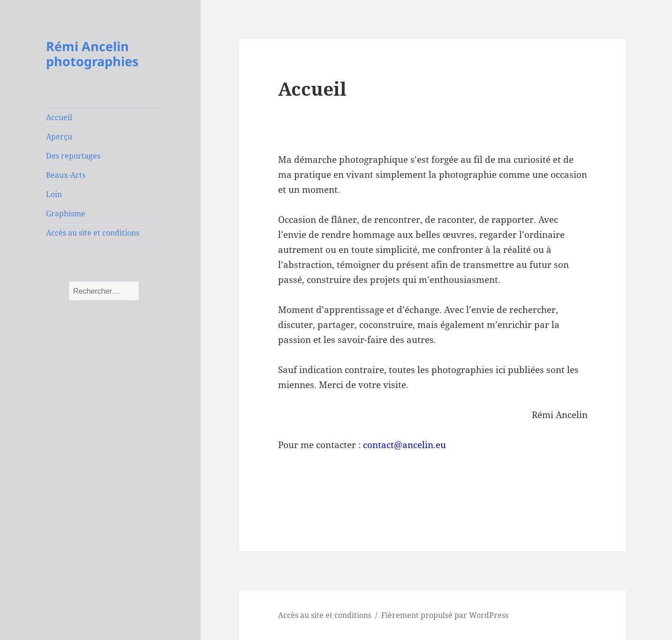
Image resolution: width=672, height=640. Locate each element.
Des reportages (73, 156)
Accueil (59, 117)
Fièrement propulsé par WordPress (445, 615)
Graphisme (66, 213)
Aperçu (59, 137)
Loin (54, 194)
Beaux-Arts (66, 175)
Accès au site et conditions (93, 233)
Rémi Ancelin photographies (92, 54)
